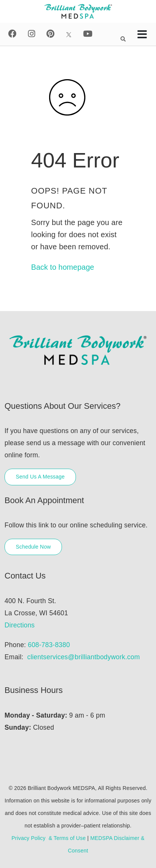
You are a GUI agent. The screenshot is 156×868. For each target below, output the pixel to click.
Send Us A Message (40, 477)
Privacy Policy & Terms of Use (49, 838)
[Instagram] (32, 34)
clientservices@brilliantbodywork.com (83, 657)
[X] (69, 34)
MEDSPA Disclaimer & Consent (106, 844)
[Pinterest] (50, 34)
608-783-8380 (49, 645)
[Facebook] (12, 34)
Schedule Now (33, 547)
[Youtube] (88, 34)
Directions (20, 625)
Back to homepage (63, 267)
